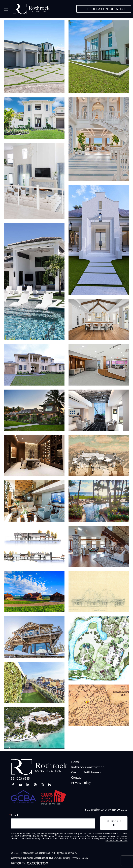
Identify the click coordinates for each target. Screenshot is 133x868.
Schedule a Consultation (104, 9)
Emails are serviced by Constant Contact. (117, 840)
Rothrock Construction (88, 767)
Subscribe (114, 823)
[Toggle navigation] (6, 9)
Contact (77, 777)
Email (14, 815)
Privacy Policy (81, 783)
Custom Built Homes (86, 772)
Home (75, 762)
